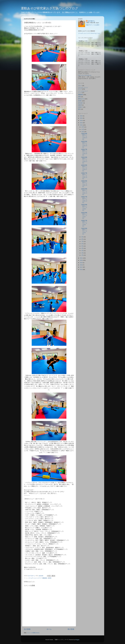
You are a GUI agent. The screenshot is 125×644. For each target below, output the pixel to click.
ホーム (49, 629)
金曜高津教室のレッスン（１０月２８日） (84, 144)
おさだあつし (91, 21)
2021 (81, 258)
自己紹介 (81, 103)
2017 (81, 267)
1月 (82, 255)
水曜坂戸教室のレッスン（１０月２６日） (84, 152)
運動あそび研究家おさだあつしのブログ (50, 8)
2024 (81, 120)
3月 (82, 251)
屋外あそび (81, 99)
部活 (79, 109)
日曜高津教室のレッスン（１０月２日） (84, 231)
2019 (81, 263)
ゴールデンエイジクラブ (35, 578)
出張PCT (81, 107)
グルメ (80, 86)
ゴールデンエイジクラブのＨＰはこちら (89, 33)
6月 (82, 244)
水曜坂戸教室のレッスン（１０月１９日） (84, 176)
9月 (82, 237)
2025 (81, 118)
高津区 (50, 578)
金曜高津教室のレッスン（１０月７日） (84, 215)
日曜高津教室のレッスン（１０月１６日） (84, 184)
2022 (81, 125)
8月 (82, 239)
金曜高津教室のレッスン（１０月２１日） (84, 168)
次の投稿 (27, 629)
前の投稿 (71, 629)
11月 (83, 129)
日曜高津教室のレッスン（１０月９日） (84, 207)
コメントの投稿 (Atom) (33, 633)
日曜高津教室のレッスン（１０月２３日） (84, 160)
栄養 (79, 97)
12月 (83, 127)
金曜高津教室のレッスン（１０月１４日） (84, 192)
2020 (81, 260)
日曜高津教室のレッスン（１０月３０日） (84, 136)
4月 (82, 248)
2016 (81, 269)
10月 (83, 132)
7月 (82, 241)
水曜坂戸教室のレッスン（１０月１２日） (84, 200)
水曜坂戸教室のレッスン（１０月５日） (84, 223)
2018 (81, 265)
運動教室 (45, 578)
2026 (81, 116)
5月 (82, 246)
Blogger (77, 640)
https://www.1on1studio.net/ (85, 75)
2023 (81, 123)
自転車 (80, 105)
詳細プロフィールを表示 (93, 25)
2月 (82, 253)
